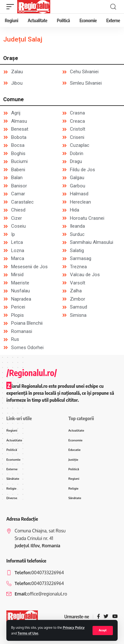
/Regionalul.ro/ (32, 373)
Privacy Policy (74, 627)
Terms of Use (28, 633)
